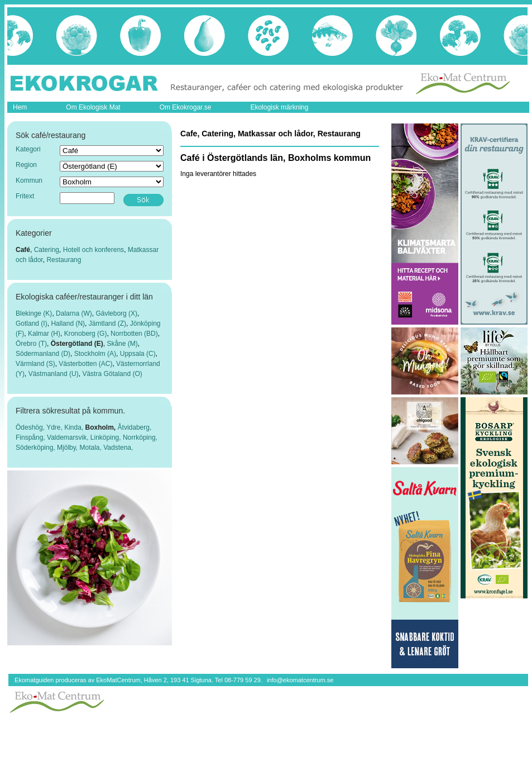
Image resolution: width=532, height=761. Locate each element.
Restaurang (64, 260)
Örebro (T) (31, 344)
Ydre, (55, 427)
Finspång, (31, 437)
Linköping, (107, 437)
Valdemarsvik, (69, 437)
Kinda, (75, 427)
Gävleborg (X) (116, 313)
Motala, (92, 448)
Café (23, 250)
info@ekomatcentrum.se (300, 680)
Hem (20, 107)
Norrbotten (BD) (134, 334)
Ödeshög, (31, 427)
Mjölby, (68, 448)
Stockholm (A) (95, 354)
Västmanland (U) (54, 374)
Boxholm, (102, 427)
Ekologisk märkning (279, 107)
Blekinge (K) (34, 313)
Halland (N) (68, 324)
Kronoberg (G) (86, 334)
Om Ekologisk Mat (93, 107)
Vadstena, (118, 448)
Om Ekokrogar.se (186, 107)
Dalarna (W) (74, 313)
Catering (47, 250)
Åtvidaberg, (135, 427)
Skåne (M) (122, 344)
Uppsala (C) (138, 354)
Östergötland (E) (77, 344)
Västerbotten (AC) (85, 364)
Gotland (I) (32, 324)
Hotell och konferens (94, 250)
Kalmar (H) (44, 334)
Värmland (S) (35, 364)
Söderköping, (36, 448)
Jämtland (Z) (107, 324)
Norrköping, (140, 437)
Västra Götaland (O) (112, 374)
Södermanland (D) (43, 354)
